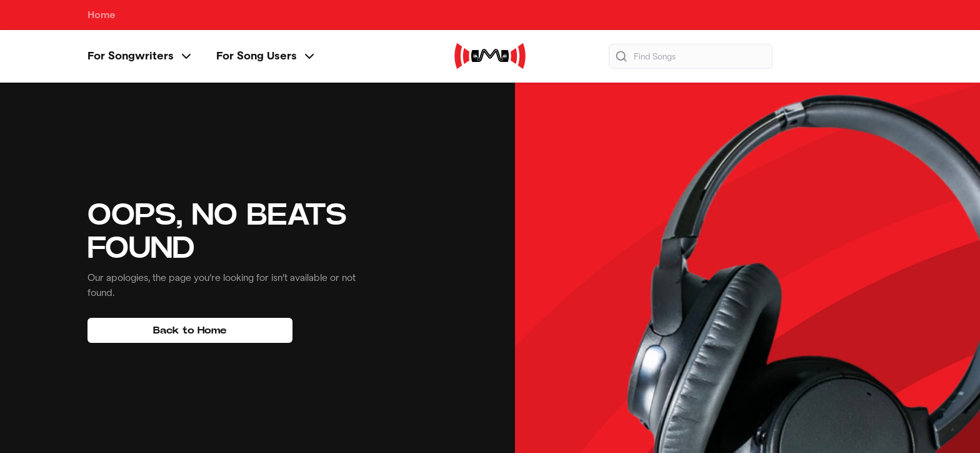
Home (102, 15)
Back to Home (190, 330)
